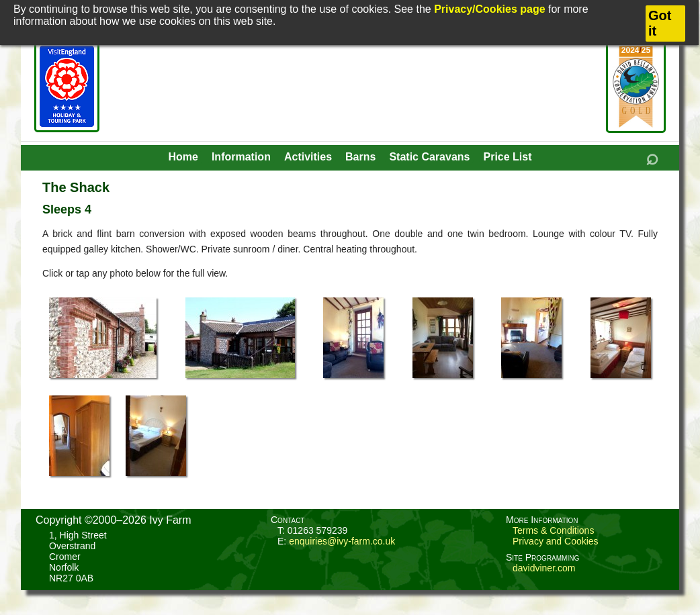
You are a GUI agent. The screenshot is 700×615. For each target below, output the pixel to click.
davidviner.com (544, 568)
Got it (660, 23)
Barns (360, 157)
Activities (308, 157)
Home (183, 157)
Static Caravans (429, 157)
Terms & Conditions (553, 530)
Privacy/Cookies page (489, 9)
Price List (507, 157)
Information (241, 157)
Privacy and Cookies (556, 541)
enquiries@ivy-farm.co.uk (342, 541)
